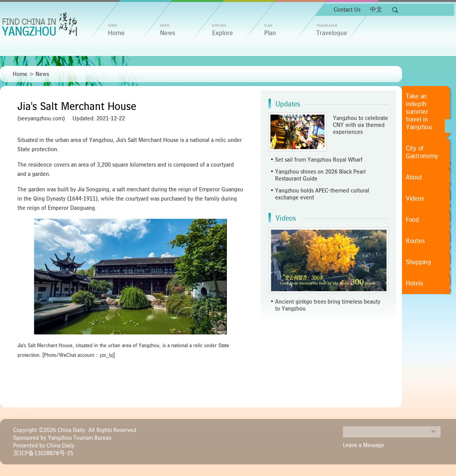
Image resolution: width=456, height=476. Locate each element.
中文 (376, 10)
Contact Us (347, 10)
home (116, 33)
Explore (223, 33)
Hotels (414, 284)
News (168, 33)
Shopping (418, 262)
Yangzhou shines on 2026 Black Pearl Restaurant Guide (320, 175)
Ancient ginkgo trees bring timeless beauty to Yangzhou (328, 305)
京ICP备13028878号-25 (43, 453)
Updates (288, 104)
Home (20, 74)
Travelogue (332, 33)
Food (412, 220)
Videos (286, 218)
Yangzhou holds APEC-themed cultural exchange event (322, 194)
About (414, 177)
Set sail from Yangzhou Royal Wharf (319, 160)
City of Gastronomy (422, 152)
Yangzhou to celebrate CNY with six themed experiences (361, 125)
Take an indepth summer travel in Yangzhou (419, 112)
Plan (270, 33)
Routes (415, 241)
